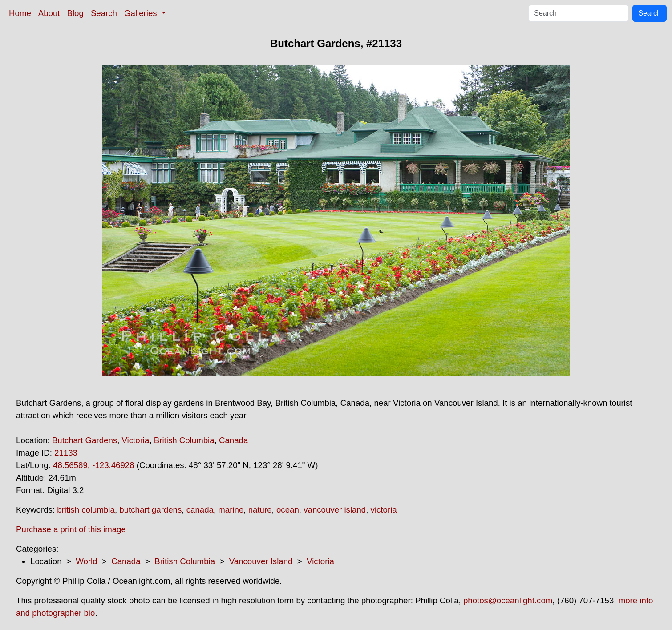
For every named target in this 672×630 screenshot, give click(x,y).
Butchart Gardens (85, 440)
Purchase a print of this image (71, 529)
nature (260, 510)
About (49, 13)
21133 (66, 453)
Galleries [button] (142, 13)
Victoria (136, 440)
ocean (288, 510)
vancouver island (335, 510)
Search (104, 13)
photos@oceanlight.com (508, 600)
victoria (384, 510)
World (86, 561)
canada (200, 510)
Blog (75, 13)
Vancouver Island (261, 561)
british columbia (86, 510)
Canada (233, 440)
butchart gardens (150, 510)
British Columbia (184, 440)
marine (231, 510)
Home (20, 13)
